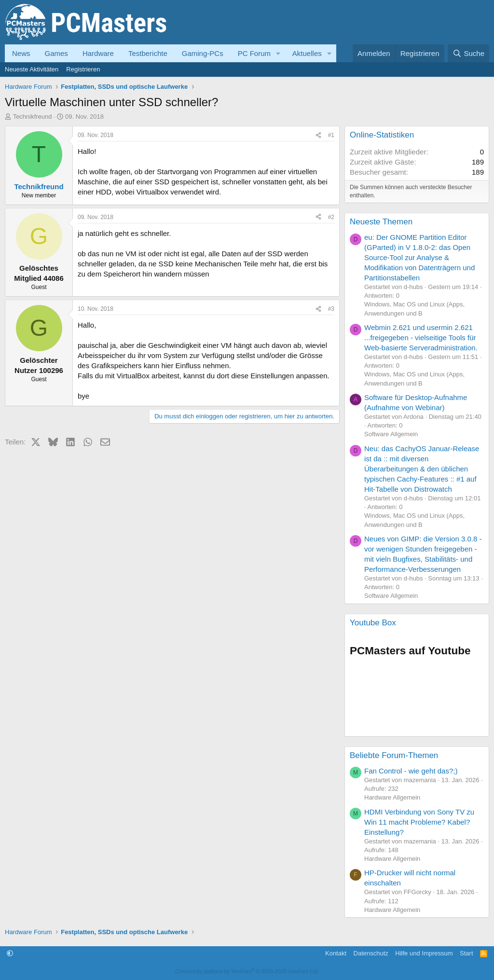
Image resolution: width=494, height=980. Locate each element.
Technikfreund (33, 117)
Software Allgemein (391, 434)
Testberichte (148, 53)
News (21, 53)
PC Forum (254, 53)
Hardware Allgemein (392, 797)
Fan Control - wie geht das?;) (411, 771)
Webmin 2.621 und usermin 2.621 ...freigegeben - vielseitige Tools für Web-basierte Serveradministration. (421, 338)
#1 (331, 135)
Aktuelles (307, 53)
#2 (331, 217)
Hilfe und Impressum (424, 953)
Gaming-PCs (203, 53)
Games (56, 53)
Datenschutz (371, 953)
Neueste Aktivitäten (32, 69)
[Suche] (468, 53)
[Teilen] (318, 135)
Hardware (98, 53)
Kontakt (336, 953)
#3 (331, 309)
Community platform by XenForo (247, 971)
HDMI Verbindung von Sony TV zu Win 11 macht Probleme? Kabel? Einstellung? (419, 822)
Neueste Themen (381, 222)
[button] (278, 53)
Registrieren (83, 69)
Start (466, 953)
